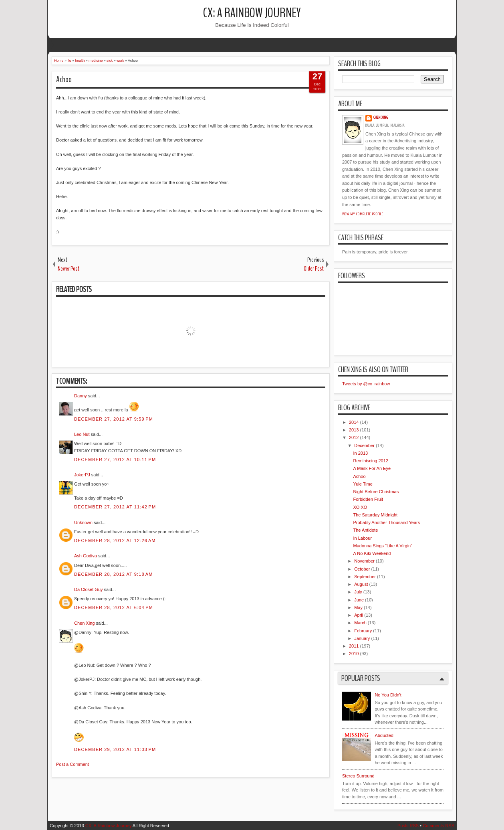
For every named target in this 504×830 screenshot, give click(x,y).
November (364, 561)
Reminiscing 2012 (370, 461)
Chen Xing (84, 623)
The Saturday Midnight (375, 515)
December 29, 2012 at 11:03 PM (115, 749)
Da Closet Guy (89, 589)
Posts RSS (408, 826)
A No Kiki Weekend (372, 553)
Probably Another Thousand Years (386, 522)
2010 (354, 654)
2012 (354, 437)
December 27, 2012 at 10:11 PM (115, 460)
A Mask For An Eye (372, 468)
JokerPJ (82, 475)
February (363, 631)
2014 (354, 422)
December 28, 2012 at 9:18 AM (113, 574)
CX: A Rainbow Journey (252, 13)
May (358, 607)
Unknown (83, 522)
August (361, 584)
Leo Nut (82, 434)
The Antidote (365, 530)
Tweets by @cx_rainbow (366, 384)
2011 (354, 646)
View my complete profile (363, 214)
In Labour (362, 538)
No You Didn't (388, 695)
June (359, 600)
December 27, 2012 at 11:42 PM (115, 507)
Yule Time (363, 484)
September (365, 577)
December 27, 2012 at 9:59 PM (114, 419)
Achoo (64, 79)
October (362, 569)
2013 (354, 430)
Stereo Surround (358, 776)
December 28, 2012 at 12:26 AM (115, 541)
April (359, 615)
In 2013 (360, 453)
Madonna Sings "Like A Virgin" (383, 546)
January (362, 638)
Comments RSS (438, 826)
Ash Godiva (86, 556)
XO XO (360, 507)
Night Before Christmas (376, 492)
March (360, 623)
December (364, 445)
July (358, 592)
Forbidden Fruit (368, 499)
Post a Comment (73, 764)
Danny (81, 396)
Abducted (384, 735)
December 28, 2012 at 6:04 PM (114, 607)
